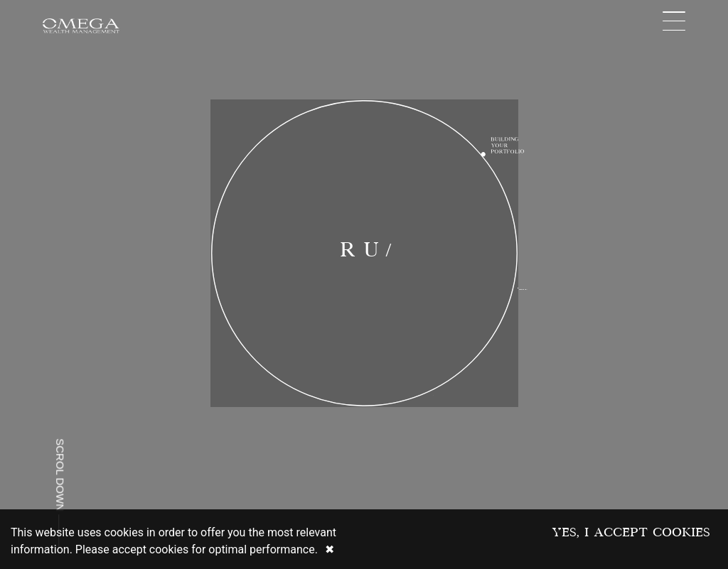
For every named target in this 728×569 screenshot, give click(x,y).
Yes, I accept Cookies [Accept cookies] (631, 532)
